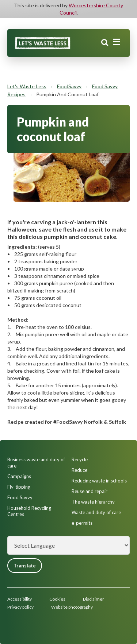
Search (105, 43)
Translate (25, 566)
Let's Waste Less (27, 86)
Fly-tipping (19, 487)
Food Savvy (20, 497)
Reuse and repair (90, 491)
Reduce (79, 470)
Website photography (72, 607)
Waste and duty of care (96, 512)
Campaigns (19, 476)
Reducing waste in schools (99, 481)
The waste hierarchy (93, 502)
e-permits (82, 523)
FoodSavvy (69, 86)
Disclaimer (94, 599)
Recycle (80, 459)
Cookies (57, 599)
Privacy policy (20, 607)
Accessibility (20, 599)
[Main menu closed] (117, 42)
